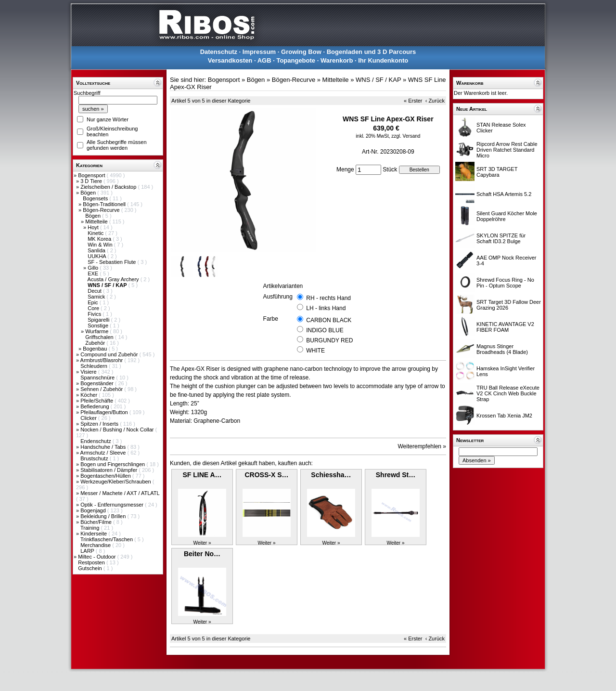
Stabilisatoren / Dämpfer (109, 470)
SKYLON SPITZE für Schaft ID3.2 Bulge (501, 238)
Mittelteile (97, 222)
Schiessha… (331, 475)
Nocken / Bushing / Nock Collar (118, 430)
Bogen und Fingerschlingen (113, 464)
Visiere (89, 372)
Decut (95, 291)
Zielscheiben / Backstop (109, 187)
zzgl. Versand (406, 136)
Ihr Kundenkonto (383, 60)
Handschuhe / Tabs (104, 447)
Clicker (89, 418)
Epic (93, 302)
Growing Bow (301, 52)
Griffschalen (100, 337)
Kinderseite (94, 534)
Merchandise (96, 545)
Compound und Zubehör (110, 354)
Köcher (90, 395)
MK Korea (100, 239)
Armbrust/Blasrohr (103, 360)
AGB (264, 60)
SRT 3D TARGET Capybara (497, 172)
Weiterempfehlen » (422, 446)
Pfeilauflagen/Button (105, 412)
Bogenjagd (94, 510)
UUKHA (97, 256)
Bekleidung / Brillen (104, 516)
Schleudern (95, 366)
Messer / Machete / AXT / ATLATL (120, 493)
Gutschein (91, 568)
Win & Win (101, 245)
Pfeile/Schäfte (97, 401)
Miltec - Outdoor (97, 557)
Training (90, 528)
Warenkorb (337, 60)
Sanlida (97, 250)
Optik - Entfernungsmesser (113, 505)
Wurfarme (97, 331)
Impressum (259, 52)
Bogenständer (98, 383)
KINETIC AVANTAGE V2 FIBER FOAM (505, 327)
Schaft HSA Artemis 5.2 (504, 194)
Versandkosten (230, 60)
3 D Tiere (92, 181)
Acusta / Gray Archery (114, 279)
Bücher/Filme (97, 522)
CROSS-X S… (266, 475)
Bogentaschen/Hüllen (106, 476)
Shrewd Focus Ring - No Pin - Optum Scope (505, 283)
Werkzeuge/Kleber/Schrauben (116, 482)
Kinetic (96, 233)
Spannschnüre (98, 378)
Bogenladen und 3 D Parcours (372, 52)
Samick (97, 297)
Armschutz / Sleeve (104, 453)
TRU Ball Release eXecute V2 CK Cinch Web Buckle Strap (508, 393)
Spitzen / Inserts (100, 424)
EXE (94, 274)
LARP (88, 551)
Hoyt (94, 227)
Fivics (95, 314)
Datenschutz (219, 52)
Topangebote (296, 60)
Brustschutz (95, 458)
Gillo (94, 268)
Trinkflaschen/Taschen (107, 539)
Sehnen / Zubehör (102, 389)
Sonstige (99, 326)
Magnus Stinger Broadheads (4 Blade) (502, 349)
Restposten (92, 562)
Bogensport (92, 175)
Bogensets (96, 198)
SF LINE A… (202, 475)
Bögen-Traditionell (105, 204)
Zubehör (96, 343)
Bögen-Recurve (102, 210)
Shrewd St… (396, 475)
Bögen (89, 193)
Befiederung (95, 406)
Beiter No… (202, 554)
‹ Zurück (435, 101)
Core (94, 308)
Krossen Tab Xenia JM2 (504, 416)
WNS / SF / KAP (378, 80)
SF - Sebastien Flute (112, 262)
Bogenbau (96, 349)
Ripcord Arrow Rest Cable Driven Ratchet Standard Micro (507, 150)
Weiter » (202, 543)
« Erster (413, 101)
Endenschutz (96, 441)
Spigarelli (99, 320)
